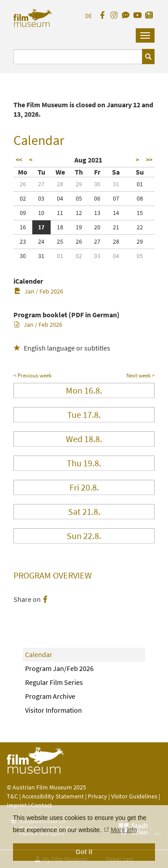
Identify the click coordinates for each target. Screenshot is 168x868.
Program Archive (50, 696)
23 (23, 241)
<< (19, 160)
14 (116, 213)
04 (60, 198)
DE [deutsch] (88, 16)
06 (97, 198)
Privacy (97, 796)
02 (23, 198)
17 (41, 227)
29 (79, 184)
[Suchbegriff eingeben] (78, 57)
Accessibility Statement (54, 796)
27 (41, 184)
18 (60, 227)
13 (97, 213)
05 (79, 198)
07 (116, 198)
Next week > (140, 375)
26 (23, 184)
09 (23, 213)
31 (116, 184)
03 (41, 198)
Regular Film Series (54, 682)
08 (140, 198)
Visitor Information (54, 710)
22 (140, 227)
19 (79, 227)
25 (60, 241)
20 (97, 227)
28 (60, 184)
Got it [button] (84, 852)
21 (116, 227)
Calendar (39, 654)
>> (149, 160)
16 (23, 227)
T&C (12, 796)
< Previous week (32, 375)
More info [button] (124, 830)
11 (60, 213)
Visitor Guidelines (135, 796)
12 (79, 213)
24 (41, 241)
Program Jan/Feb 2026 (59, 668)
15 (140, 213)
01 (140, 184)
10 (41, 213)
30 (97, 184)
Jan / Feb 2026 (39, 291)
